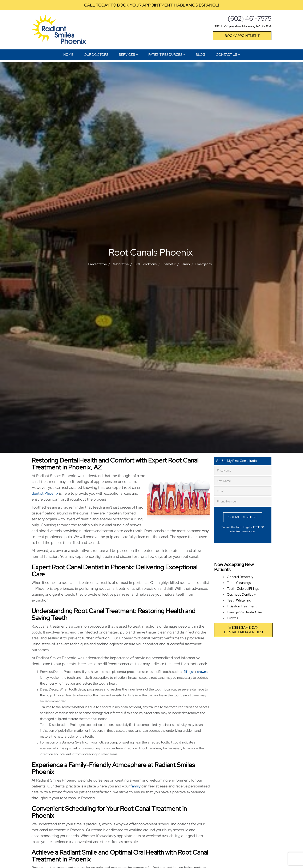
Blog (201, 55)
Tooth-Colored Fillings (243, 589)
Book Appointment (242, 36)
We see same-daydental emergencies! (243, 630)
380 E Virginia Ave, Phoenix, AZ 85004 (243, 26)
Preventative (97, 264)
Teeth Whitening (239, 600)
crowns (202, 672)
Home (68, 55)
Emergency (203, 264)
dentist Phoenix (45, 493)
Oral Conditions (145, 264)
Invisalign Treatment (242, 606)
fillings (188, 672)
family (136, 786)
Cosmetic (169, 264)
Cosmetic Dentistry (241, 594)
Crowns (232, 618)
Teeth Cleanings (239, 583)
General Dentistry (240, 577)
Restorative (120, 264)
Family (185, 264)
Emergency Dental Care (245, 612)
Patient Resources (167, 55)
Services (128, 55)
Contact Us (228, 55)
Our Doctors (96, 55)
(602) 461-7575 (250, 18)
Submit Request (243, 517)
